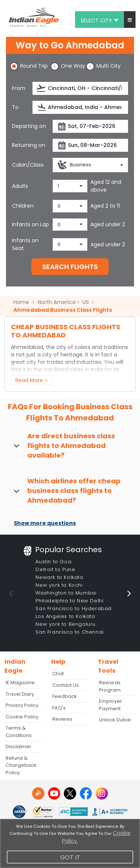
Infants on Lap (30, 224)
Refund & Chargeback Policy (21, 765)
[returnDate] (90, 145)
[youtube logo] (54, 793)
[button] (130, 20)
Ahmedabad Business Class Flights (63, 310)
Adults (20, 186)
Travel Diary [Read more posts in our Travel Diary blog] (20, 694)
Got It (70, 857)
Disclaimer (18, 747)
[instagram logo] (102, 793)
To (15, 107)
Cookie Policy (22, 717)
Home (24, 302)
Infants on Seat (25, 244)
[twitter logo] (70, 793)
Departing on (29, 126)
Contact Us (66, 685)
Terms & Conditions (19, 732)
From (19, 88)
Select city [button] (99, 20)
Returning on (29, 145)
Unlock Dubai (115, 720)
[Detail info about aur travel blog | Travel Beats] (38, 793)
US (86, 302)
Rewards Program (110, 686)
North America (57, 302)
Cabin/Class (28, 165)
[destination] (80, 107)
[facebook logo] (86, 793)
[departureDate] (90, 126)
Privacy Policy (22, 705)
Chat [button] (58, 674)
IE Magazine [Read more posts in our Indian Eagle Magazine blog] (20, 683)
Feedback (65, 696)
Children (23, 206)
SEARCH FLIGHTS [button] (70, 267)
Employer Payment (111, 705)
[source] (80, 88)
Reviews (62, 719)
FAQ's (59, 708)
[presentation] (42, 88)
